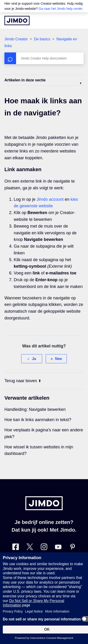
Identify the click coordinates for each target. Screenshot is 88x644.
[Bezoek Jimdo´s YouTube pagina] (58, 548)
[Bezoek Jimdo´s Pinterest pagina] (72, 548)
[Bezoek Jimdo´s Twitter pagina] (30, 548)
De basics (42, 39)
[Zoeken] (44, 58)
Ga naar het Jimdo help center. (61, 9)
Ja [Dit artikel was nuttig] (34, 359)
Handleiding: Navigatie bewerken (35, 409)
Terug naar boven (23, 381)
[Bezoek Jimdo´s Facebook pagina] (16, 548)
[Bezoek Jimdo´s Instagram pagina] (44, 548)
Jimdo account (50, 199)
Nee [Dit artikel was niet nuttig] (59, 359)
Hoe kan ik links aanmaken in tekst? (38, 420)
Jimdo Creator (16, 39)
